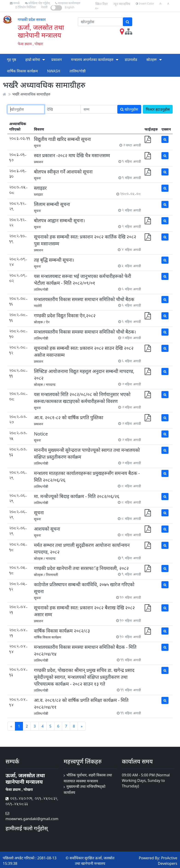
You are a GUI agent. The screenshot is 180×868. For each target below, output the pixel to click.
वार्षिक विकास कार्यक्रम (22, 71)
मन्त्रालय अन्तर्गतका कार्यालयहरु (92, 60)
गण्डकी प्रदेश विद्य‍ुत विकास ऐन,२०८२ (65, 316)
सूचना (37, 146)
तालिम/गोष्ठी (78, 71)
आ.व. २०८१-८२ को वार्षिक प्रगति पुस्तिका (69, 418)
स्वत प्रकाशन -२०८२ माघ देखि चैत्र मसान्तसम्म (72, 155)
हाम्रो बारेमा (33, 60)
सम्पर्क (15, 3)
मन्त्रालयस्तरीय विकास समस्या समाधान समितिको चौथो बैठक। (85, 332)
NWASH (54, 71)
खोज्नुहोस (129, 109)
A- (161, 4)
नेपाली (44, 7)
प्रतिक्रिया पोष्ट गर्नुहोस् (37, 3)
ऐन (48, 322)
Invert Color (145, 4)
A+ (97, 8)
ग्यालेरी (38, 306)
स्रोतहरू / (39, 322)
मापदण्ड (51, 385)
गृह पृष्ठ (11, 60)
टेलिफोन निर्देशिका (26, 7)
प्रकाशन (57, 60)
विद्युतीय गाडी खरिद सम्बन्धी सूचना (62, 139)
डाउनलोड (131, 60)
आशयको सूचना (47, 529)
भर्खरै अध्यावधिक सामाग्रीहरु (31, 94)
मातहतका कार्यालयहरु (68, 3)
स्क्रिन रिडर (101, 4)
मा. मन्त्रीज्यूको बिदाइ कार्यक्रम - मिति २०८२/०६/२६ (77, 496)
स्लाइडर (40, 188)
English (70, 7)
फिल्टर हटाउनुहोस (158, 109)
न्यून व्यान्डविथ (122, 4)
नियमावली (52, 575)
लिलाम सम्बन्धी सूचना (52, 204)
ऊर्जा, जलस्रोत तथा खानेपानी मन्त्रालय (41, 31)
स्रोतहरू (151, 60)
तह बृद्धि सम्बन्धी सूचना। (54, 260)
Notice (41, 434)
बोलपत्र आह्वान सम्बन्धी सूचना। (59, 220)
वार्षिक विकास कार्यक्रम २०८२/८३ (62, 631)
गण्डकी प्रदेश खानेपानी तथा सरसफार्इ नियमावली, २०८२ (81, 568)
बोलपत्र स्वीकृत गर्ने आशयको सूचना (63, 172)
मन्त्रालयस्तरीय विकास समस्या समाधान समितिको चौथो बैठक (84, 299)
